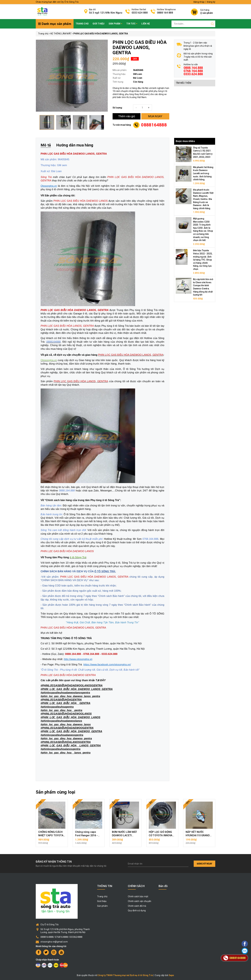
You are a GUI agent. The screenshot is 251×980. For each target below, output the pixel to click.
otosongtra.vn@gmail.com (54, 942)
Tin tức (132, 24)
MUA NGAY (155, 116)
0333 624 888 (140, 13)
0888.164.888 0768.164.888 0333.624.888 (193, 71)
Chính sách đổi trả (137, 906)
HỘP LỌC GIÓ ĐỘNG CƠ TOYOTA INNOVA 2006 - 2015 (161, 835)
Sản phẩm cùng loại (56, 792)
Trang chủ (82, 24)
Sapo (171, 975)
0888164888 (154, 125)
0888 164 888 (165, 13)
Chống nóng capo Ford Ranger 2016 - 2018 (86, 835)
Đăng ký (211, 2)
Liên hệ (146, 24)
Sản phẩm (116, 24)
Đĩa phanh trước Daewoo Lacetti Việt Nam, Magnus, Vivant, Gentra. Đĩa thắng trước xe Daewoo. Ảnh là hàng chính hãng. (203, 199)
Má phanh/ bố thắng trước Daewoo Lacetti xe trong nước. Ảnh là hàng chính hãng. (203, 173)
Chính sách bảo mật (138, 896)
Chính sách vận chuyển (140, 901)
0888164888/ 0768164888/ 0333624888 (61, 937)
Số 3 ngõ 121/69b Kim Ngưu (106, 13)
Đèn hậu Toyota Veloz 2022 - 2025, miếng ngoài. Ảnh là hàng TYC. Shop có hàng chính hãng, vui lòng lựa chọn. (203, 260)
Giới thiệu (99, 24)
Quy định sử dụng (137, 910)
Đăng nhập (199, 2)
